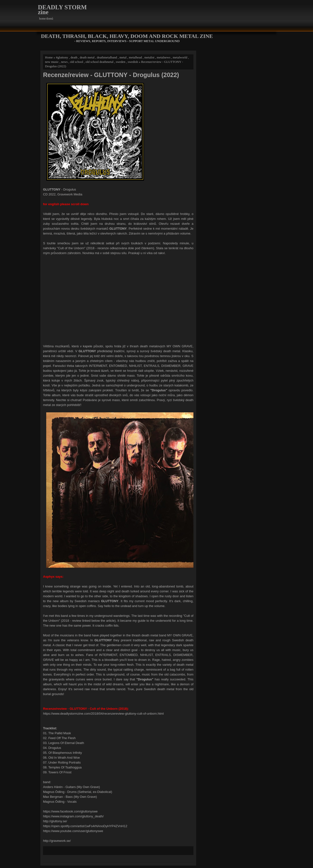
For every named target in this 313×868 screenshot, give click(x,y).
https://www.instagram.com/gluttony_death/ (73, 816)
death (74, 57)
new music (52, 62)
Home (49, 57)
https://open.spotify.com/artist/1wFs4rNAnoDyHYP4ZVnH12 (85, 826)
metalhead (135, 57)
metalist (149, 57)
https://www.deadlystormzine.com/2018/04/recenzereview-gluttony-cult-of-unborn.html (103, 714)
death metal (87, 57)
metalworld (180, 57)
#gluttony (62, 57)
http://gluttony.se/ (55, 821)
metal (123, 57)
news (64, 62)
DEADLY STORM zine (62, 10)
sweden (121, 62)
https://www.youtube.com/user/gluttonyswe (73, 831)
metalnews (164, 57)
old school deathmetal (100, 62)
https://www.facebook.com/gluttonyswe (70, 811)
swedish (133, 62)
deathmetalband (107, 57)
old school (77, 62)
